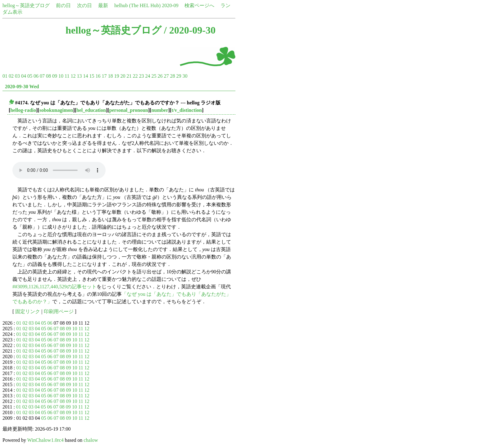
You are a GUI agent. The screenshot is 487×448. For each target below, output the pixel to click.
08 (48, 76)
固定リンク (28, 311)
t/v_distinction (187, 110)
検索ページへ (199, 5)
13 (79, 76)
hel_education (91, 110)
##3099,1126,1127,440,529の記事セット (55, 287)
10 (61, 76)
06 (36, 76)
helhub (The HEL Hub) (137, 5)
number (160, 110)
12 (73, 76)
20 (123, 76)
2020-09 (170, 5)
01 (5, 76)
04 (24, 76)
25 (154, 76)
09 (55, 76)
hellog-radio (23, 110)
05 (30, 76)
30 (185, 76)
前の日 (63, 5)
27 (166, 76)
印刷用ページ (59, 311)
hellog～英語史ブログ (26, 5)
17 (104, 76)
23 (141, 76)
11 (67, 76)
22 (135, 76)
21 (129, 76)
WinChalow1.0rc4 (46, 440)
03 (17, 76)
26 (160, 76)
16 (98, 76)
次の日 (84, 5)
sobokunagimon (56, 110)
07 (42, 76)
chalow (91, 440)
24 (148, 76)
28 (172, 76)
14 (85, 76)
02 (11, 76)
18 (110, 76)
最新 (103, 5)
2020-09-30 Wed (22, 87)
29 (179, 76)
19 (116, 76)
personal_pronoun (129, 110)
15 (92, 76)
